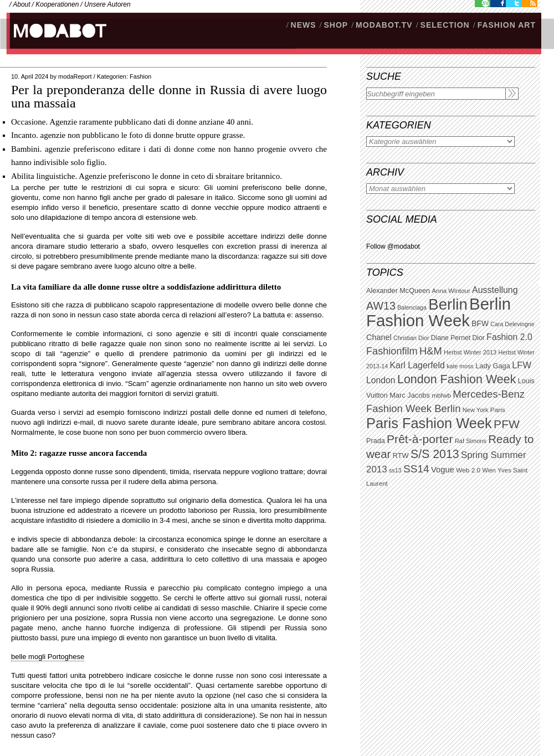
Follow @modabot (393, 246)
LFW (522, 365)
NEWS (304, 25)
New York (476, 410)
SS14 (416, 469)
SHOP (336, 25)
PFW (507, 424)
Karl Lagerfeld (417, 365)
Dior (479, 338)
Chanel (379, 337)
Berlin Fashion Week (438, 312)
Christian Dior (411, 338)
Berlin (448, 304)
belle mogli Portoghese (48, 657)
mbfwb (441, 395)
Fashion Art (507, 25)
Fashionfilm (392, 351)
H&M (431, 351)
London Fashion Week (456, 379)
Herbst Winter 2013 (470, 352)
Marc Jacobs (410, 395)
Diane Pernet (451, 338)
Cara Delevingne (512, 324)
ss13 (395, 470)
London (381, 380)
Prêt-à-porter (420, 439)
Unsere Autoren (107, 4)
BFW (480, 323)
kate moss (460, 366)
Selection (445, 25)
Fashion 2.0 (509, 337)
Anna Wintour (451, 291)
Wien (489, 470)
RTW (401, 456)
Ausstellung (495, 290)
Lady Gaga (493, 366)
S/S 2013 (435, 454)
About (21, 4)
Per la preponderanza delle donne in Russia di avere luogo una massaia (169, 96)
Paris (498, 410)
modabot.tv (384, 25)
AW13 (381, 306)
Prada (376, 441)
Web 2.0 (468, 470)
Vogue (443, 470)
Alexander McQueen (398, 291)
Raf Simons (471, 441)
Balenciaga (412, 307)
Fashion (140, 76)
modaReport (75, 76)
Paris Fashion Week (429, 423)
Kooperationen (57, 4)
